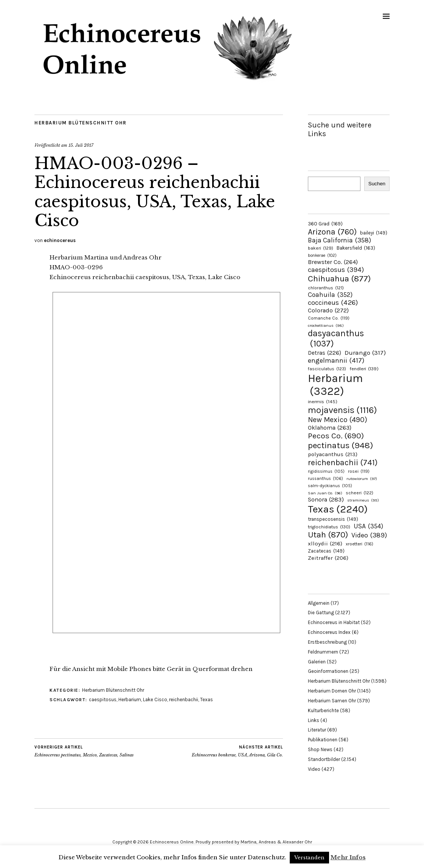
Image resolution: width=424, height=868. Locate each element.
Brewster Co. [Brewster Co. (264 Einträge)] (333, 262)
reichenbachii (184, 700)
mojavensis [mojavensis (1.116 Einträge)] (342, 410)
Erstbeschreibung (327, 642)
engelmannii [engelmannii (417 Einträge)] (336, 360)
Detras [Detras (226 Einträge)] (325, 353)
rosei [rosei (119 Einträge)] (359, 471)
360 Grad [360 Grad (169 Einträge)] (325, 224)
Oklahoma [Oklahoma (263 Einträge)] (330, 428)
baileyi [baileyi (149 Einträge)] (374, 233)
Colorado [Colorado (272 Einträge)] (328, 310)
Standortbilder (324, 759)
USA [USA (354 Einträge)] (368, 526)
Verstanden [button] (309, 858)
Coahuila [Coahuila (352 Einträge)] (330, 295)
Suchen (377, 184)
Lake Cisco (155, 700)
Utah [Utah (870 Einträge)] (328, 535)
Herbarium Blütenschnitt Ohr (81, 123)
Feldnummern (323, 652)
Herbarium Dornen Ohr (332, 691)
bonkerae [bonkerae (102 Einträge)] (322, 255)
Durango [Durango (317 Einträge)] (365, 352)
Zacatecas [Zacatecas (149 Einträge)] (326, 551)
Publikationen (323, 740)
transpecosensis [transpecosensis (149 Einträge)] (333, 519)
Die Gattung (321, 613)
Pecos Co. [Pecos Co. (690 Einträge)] (336, 436)
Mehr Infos (348, 857)
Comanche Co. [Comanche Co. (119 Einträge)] (329, 318)
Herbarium (130, 700)
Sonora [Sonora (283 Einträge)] (326, 499)
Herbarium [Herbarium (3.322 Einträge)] (335, 385)
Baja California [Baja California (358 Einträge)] (339, 240)
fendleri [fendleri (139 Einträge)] (364, 369)
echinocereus (60, 240)
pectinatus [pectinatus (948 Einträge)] (340, 445)
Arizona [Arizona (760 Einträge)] (332, 232)
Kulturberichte (323, 710)
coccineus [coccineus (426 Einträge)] (333, 303)
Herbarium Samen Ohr (332, 701)
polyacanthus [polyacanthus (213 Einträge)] (333, 454)
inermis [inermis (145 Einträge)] (323, 401)
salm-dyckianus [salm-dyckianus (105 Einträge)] (330, 486)
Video (314, 769)
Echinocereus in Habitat (334, 622)
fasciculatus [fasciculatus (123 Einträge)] (327, 369)
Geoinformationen (328, 671)
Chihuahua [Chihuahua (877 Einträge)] (339, 279)
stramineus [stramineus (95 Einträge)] (363, 500)
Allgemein (319, 603)
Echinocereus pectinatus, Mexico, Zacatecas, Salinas (84, 751)
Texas (207, 700)
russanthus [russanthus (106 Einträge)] (325, 479)
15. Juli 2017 (81, 145)
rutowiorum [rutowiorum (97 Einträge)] (362, 479)
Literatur (317, 730)
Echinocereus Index (329, 632)
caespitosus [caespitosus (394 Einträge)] (336, 270)
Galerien (317, 662)
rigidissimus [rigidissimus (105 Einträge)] (326, 471)
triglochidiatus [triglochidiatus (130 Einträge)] (329, 527)
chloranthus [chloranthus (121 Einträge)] (326, 288)
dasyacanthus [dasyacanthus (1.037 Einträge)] (336, 339)
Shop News (320, 749)
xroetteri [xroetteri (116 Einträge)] (360, 544)
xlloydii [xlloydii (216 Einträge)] (325, 543)
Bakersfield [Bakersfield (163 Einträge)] (356, 248)
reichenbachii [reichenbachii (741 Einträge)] (343, 462)
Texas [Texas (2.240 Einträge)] (338, 509)
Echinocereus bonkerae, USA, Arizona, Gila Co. (237, 751)
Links (314, 720)
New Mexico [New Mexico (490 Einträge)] (338, 420)
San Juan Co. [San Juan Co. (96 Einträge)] (325, 493)
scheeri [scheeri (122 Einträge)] (360, 493)
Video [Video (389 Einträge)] (369, 535)
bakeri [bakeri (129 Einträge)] (321, 248)
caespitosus (103, 700)
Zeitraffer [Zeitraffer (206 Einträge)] (328, 558)
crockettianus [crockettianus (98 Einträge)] (326, 325)
